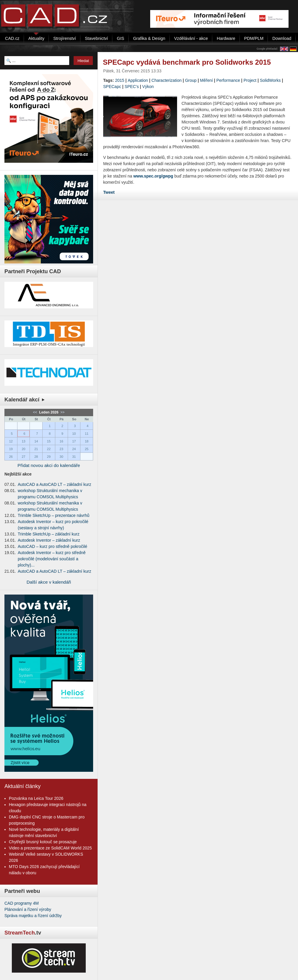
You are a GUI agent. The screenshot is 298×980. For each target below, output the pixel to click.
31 (74, 457)
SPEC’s (132, 87)
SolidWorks (270, 80)
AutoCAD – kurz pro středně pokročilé (52, 546)
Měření (207, 80)
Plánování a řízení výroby (28, 909)
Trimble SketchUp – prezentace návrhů (54, 515)
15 (49, 441)
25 (87, 449)
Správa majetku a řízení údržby (33, 916)
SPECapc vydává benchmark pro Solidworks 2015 (187, 62)
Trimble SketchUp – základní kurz (49, 534)
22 (49, 449)
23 (61, 449)
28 (36, 457)
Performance (228, 80)
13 (23, 441)
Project (250, 80)
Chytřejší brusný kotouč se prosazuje (43, 842)
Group (191, 80)
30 (61, 457)
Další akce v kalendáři (49, 582)
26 (11, 457)
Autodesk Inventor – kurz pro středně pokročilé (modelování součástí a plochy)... (52, 559)
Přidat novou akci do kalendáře (49, 465)
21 (36, 449)
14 (36, 441)
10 (74, 434)
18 (87, 441)
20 (23, 449)
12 (11, 441)
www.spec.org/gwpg (153, 176)
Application (138, 80)
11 (87, 434)
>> (62, 412)
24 (74, 449)
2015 (120, 80)
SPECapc (112, 87)
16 (61, 441)
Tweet (109, 192)
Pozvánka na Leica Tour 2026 (36, 798)
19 (11, 449)
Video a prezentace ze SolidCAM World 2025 (50, 848)
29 (49, 457)
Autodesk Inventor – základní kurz (49, 540)
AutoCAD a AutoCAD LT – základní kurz (55, 484)
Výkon (148, 87)
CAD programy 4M (22, 903)
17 (74, 441)
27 (23, 457)
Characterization (166, 80)
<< (36, 412)
